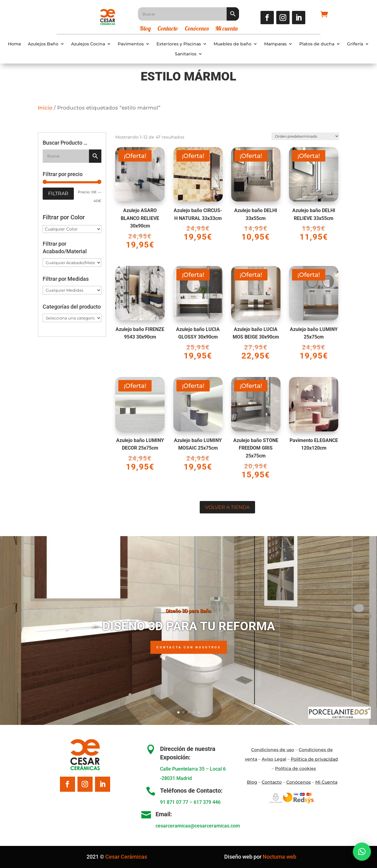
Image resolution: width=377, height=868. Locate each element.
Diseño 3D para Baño (189, 611)
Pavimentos (131, 44)
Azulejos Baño (43, 44)
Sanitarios (186, 54)
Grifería (355, 44)
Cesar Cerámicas (126, 857)
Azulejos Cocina (88, 44)
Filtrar (58, 193)
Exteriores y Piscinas (179, 44)
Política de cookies (295, 768)
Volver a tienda (227, 507)
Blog (145, 29)
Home (15, 44)
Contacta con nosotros (189, 647)
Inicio (45, 108)
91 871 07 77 (174, 802)
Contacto (168, 29)
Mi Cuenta (326, 782)
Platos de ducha (317, 44)
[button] (362, 852)
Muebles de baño (233, 44)
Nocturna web (279, 857)
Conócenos (197, 29)
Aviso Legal (274, 759)
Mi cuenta (226, 29)
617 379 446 (207, 802)
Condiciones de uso (273, 750)
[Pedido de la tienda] (305, 136)
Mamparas (275, 44)
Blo (252, 782)
